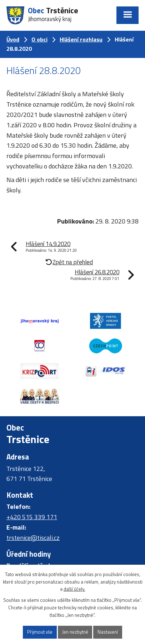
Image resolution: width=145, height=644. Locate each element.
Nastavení (108, 632)
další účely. (74, 589)
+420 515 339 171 (32, 517)
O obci (39, 39)
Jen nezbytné (75, 632)
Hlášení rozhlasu (81, 39)
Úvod (13, 39)
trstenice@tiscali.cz (33, 538)
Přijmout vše (40, 632)
